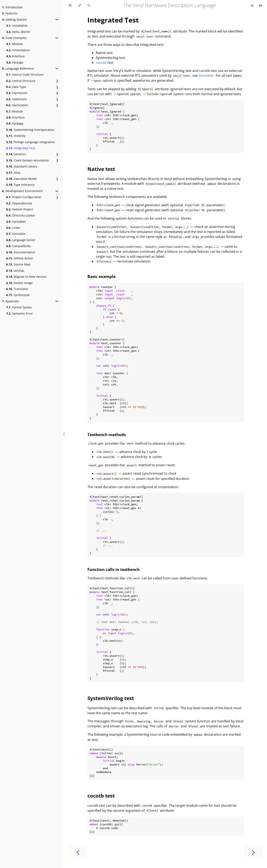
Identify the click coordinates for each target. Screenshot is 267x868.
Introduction (12, 7)
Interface (15, 56)
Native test (101, 169)
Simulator (16, 234)
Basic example (101, 276)
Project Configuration (24, 197)
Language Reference (18, 68)
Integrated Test (21, 148)
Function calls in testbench (113, 569)
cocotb (101, 63)
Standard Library (22, 166)
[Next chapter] (253, 852)
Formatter (16, 222)
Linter (13, 228)
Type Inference (20, 185)
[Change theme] (80, 5)
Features (10, 13)
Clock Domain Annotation (28, 160)
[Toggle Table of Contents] (70, 5)
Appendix (10, 301)
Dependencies (19, 203)
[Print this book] (261, 5)
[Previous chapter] (78, 852)
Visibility (16, 136)
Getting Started (14, 19)
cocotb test (101, 796)
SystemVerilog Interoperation (30, 130)
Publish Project (20, 209)
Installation (17, 26)
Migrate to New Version (26, 277)
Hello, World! (18, 32)
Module (14, 44)
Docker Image (20, 283)
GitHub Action (20, 258)
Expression (17, 93)
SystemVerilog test (111, 698)
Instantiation (18, 50)
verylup (15, 271)
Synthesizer (18, 295)
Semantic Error (20, 313)
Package (15, 62)
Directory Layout (21, 215)
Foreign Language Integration (31, 142)
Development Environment (22, 191)
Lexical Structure (21, 81)
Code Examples (14, 38)
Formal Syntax (19, 307)
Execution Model (22, 179)
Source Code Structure (25, 74)
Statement (16, 99)
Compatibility (18, 246)
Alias (13, 173)
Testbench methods (107, 435)
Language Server (21, 240)
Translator (17, 289)
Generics (16, 154)
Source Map (18, 264)
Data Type (16, 87)
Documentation (21, 252)
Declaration (17, 105)
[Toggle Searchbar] (89, 5)
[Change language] (252, 6)
